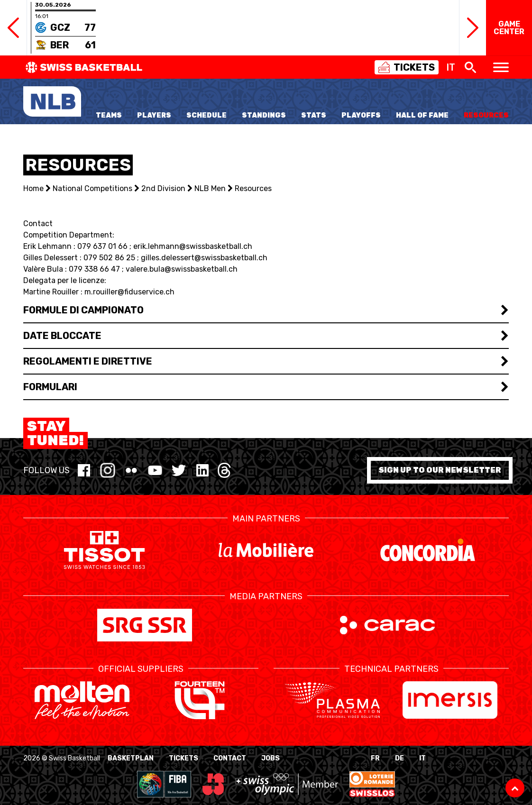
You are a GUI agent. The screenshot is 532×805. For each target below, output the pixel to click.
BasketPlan (131, 758)
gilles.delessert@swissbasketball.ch (204, 258)
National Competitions (92, 188)
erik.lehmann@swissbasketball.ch (193, 246)
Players (154, 115)
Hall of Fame (422, 115)
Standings (264, 115)
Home (33, 188)
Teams (109, 115)
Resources (486, 115)
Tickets (183, 758)
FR (375, 758)
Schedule (206, 115)
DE (399, 758)
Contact (230, 758)
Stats (314, 115)
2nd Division (163, 188)
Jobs (271, 758)
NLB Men (210, 188)
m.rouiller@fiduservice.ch (129, 292)
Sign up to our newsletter (440, 470)
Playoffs (361, 115)
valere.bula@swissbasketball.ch (182, 269)
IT (422, 758)
